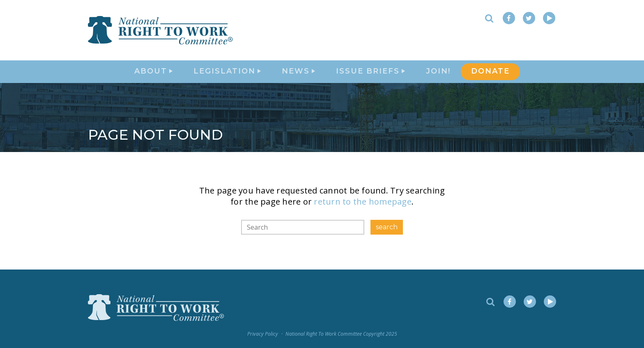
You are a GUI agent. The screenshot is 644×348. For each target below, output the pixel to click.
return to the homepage (363, 204)
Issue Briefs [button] (370, 72)
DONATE (490, 72)
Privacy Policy (263, 334)
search (387, 229)
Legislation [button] (227, 72)
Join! (438, 72)
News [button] (298, 72)
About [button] (153, 72)
